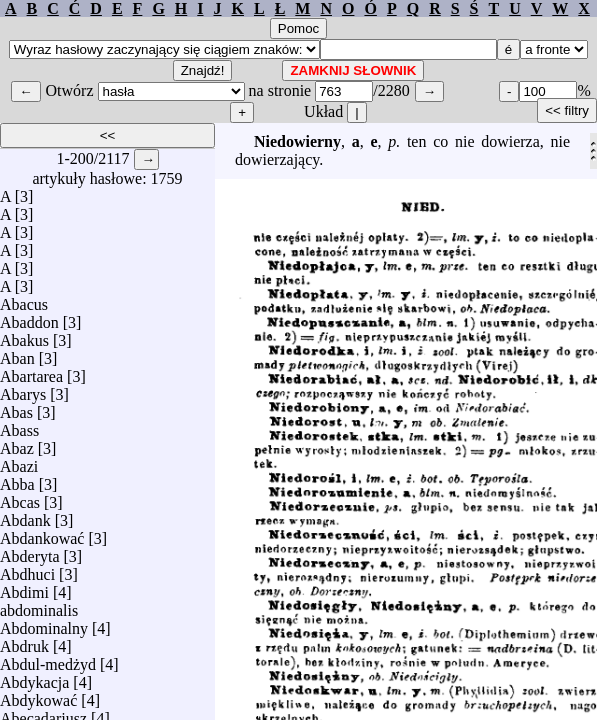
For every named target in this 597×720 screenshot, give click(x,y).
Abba (17, 479)
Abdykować (38, 695)
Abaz (17, 443)
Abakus (24, 335)
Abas (16, 407)
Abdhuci (27, 569)
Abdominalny (44, 623)
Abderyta (30, 551)
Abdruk (24, 641)
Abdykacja (34, 677)
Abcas (20, 497)
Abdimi (24, 587)
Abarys (23, 389)
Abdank (25, 515)
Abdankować (42, 533)
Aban (17, 353)
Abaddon (29, 317)
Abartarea (31, 371)
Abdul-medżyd (48, 659)
